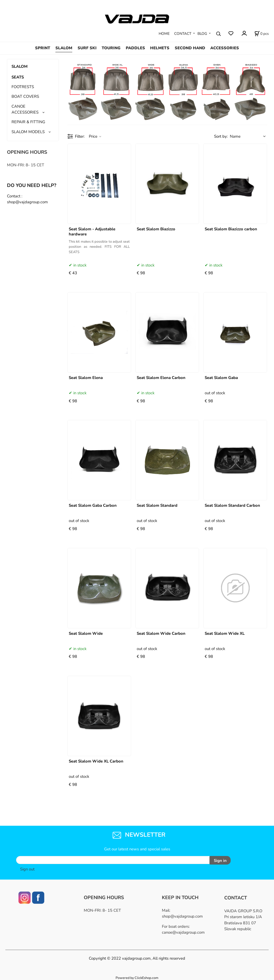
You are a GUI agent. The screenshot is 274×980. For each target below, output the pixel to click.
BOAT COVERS (25, 96)
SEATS (18, 77)
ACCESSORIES (225, 48)
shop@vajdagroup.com (182, 915)
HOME (164, 34)
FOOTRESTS (23, 87)
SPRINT (43, 48)
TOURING (111, 48)
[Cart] (262, 34)
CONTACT (183, 34)
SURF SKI (87, 48)
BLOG (202, 34)
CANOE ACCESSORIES (25, 109)
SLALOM (64, 48)
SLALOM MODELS (28, 132)
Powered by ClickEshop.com (137, 977)
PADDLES (135, 48)
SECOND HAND (190, 48)
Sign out (27, 868)
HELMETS (160, 48)
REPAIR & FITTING (28, 122)
